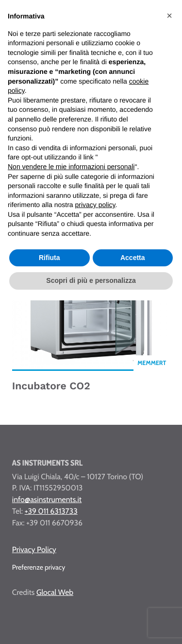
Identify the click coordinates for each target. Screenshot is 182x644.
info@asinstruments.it (47, 499)
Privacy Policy (34, 549)
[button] (169, 16)
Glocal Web (55, 592)
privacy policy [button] (95, 205)
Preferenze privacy (39, 567)
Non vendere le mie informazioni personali (71, 167)
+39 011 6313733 (51, 511)
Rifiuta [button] (50, 258)
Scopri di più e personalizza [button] (91, 280)
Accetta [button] (133, 258)
